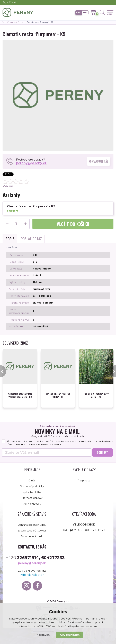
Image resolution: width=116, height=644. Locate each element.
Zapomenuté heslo (32, 533)
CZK (79, 13)
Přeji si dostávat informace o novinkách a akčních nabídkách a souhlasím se (60, 439)
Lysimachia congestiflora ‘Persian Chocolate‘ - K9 (20, 392)
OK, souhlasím (70, 635)
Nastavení (43, 635)
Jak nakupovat (32, 500)
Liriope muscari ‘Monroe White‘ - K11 (58, 392)
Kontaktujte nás (99, 161)
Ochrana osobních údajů (32, 521)
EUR (85, 13)
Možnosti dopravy (32, 495)
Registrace (84, 477)
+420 (35, 554)
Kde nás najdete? (32, 571)
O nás (32, 477)
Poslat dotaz (31, 239)
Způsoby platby (32, 489)
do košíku (73, 224)
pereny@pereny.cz (31, 163)
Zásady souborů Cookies (32, 527)
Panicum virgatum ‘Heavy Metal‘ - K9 (96, 392)
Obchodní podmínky (32, 483)
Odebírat (102, 449)
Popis (10, 239)
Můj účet (11, 2)
